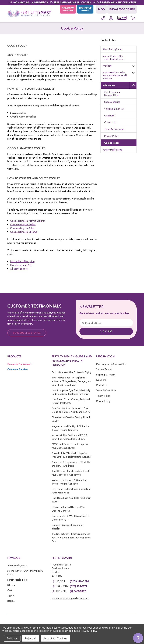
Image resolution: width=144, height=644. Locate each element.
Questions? (110, 116)
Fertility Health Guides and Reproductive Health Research (115, 76)
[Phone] (103, 18)
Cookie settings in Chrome (24, 232)
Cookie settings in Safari (22, 228)
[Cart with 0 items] (133, 18)
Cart (10, 590)
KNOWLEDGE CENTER (122, 9)
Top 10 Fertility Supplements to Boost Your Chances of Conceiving (70, 473)
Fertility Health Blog (112, 150)
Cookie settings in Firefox (23, 224)
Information (109, 85)
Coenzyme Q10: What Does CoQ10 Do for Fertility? (70, 518)
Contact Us (110, 122)
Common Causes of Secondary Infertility (68, 527)
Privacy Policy (111, 136)
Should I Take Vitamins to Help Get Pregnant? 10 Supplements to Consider (71, 455)
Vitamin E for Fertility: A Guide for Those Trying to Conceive (69, 482)
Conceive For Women (19, 364)
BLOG (101, 9)
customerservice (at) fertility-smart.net (70, 599)
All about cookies (19, 269)
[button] (138, 638)
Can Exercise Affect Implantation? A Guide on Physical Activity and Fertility (71, 410)
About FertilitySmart (112, 49)
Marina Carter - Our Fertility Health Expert (113, 58)
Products (107, 66)
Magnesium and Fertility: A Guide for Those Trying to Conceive (70, 428)
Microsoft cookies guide (22, 261)
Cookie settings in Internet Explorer (28, 221)
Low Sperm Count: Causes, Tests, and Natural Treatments (71, 401)
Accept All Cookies (55, 638)
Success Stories (112, 102)
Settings (12, 638)
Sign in (11, 596)
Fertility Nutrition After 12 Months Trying (72, 372)
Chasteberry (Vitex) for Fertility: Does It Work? (71, 419)
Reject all (31, 638)
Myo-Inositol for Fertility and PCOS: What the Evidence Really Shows (70, 437)
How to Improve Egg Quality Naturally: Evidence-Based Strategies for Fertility (71, 392)
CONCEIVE (68, 9)
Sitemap (11, 585)
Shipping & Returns (114, 109)
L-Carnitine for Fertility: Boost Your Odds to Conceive (69, 509)
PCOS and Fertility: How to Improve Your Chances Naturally (70, 446)
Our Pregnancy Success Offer (112, 94)
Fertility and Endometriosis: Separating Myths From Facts (71, 491)
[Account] (111, 18)
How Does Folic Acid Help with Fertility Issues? (71, 500)
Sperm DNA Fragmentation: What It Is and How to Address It (71, 464)
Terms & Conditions (114, 129)
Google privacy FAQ (21, 265)
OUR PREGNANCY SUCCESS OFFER (116, 2)
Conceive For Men (17, 369)
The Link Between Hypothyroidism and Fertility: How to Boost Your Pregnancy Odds (71, 538)
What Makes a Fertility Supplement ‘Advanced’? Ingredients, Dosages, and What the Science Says (72, 381)
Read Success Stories (27, 333)
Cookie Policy (112, 143)
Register (11, 601)
